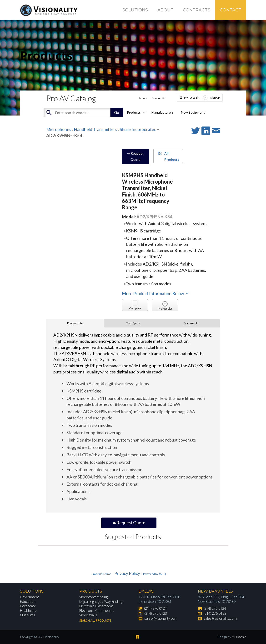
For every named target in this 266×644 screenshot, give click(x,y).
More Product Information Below (156, 293)
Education (28, 601)
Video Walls (88, 615)
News (143, 98)
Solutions (135, 10)
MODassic (239, 637)
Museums (28, 615)
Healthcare (28, 611)
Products (136, 112)
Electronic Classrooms (96, 606)
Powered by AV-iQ (155, 574)
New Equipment (193, 112)
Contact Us (158, 98)
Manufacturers (163, 112)
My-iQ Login (192, 98)
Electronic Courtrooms (97, 611)
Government (30, 597)
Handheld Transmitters (95, 129)
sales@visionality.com (161, 618)
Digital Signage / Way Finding (101, 601)
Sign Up (215, 98)
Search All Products (95, 621)
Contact (231, 10)
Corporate (28, 606)
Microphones (59, 129)
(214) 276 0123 (156, 613)
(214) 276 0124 (156, 608)
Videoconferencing (93, 597)
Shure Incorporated (138, 129)
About (165, 10)
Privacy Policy (127, 573)
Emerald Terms (101, 574)
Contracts (197, 10)
